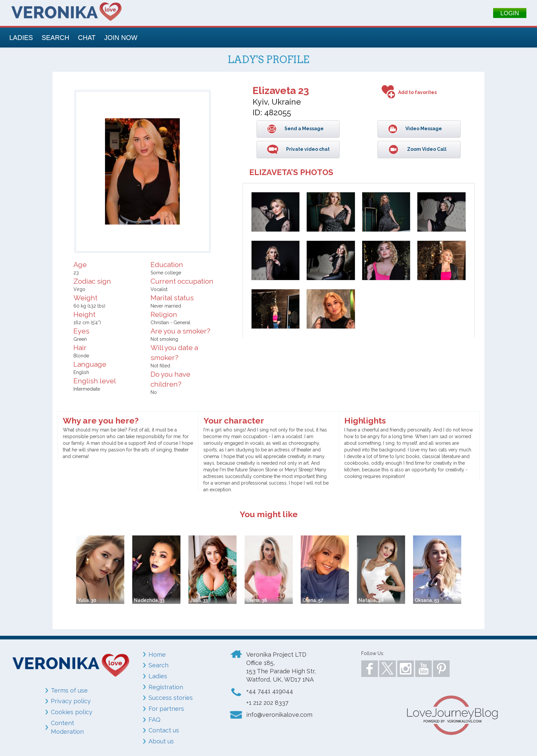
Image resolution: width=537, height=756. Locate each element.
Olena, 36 (257, 600)
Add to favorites (417, 92)
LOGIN (510, 13)
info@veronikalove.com (279, 715)
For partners (166, 709)
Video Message (423, 129)
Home (157, 655)
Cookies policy (72, 712)
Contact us (164, 730)
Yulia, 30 (87, 600)
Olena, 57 (313, 600)
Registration (166, 687)
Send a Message (304, 129)
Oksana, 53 (427, 600)
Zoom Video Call (426, 149)
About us (161, 741)
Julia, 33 (199, 600)
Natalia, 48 (371, 600)
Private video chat (307, 149)
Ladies (158, 676)
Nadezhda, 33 (149, 600)
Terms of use (69, 690)
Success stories (171, 698)
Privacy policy (71, 701)
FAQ (155, 720)
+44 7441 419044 (270, 691)
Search (159, 665)
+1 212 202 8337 (267, 703)
